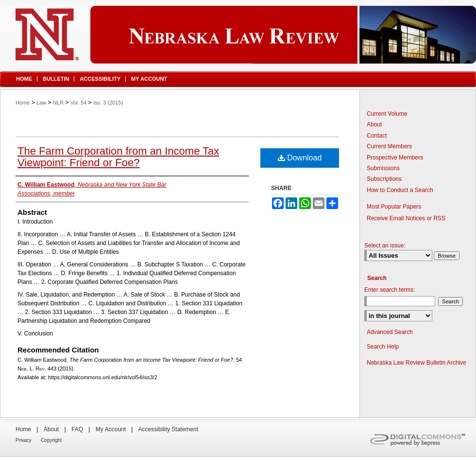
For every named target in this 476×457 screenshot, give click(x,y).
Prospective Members (395, 158)
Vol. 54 (79, 103)
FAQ (77, 429)
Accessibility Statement (168, 429)
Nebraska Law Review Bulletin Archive (416, 363)
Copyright (51, 440)
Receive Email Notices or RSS (406, 218)
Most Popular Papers (394, 207)
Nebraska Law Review (238, 35)
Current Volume (387, 114)
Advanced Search (390, 332)
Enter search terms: (390, 290)
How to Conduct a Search (400, 190)
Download (300, 158)
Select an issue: (385, 246)
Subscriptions (384, 179)
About (374, 124)
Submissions (383, 168)
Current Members (389, 146)
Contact (377, 136)
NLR (58, 103)
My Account (111, 429)
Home (23, 103)
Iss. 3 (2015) (108, 103)
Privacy (24, 440)
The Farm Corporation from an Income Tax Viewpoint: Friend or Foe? (118, 157)
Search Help (383, 347)
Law (41, 103)
